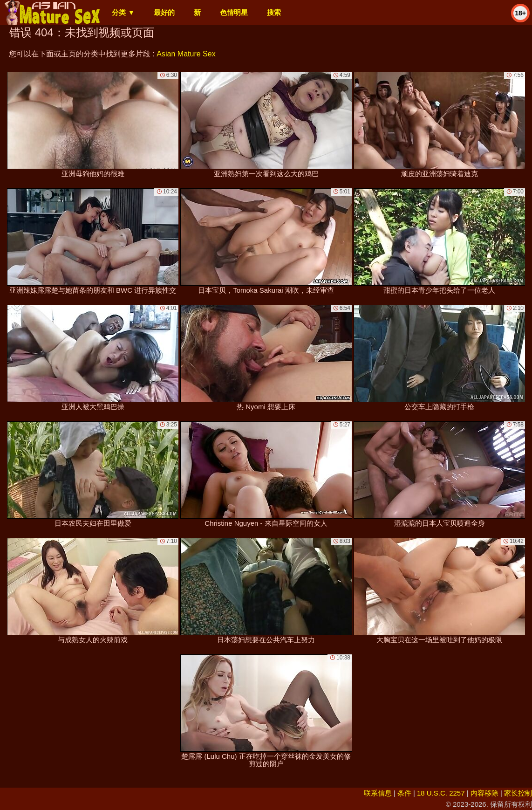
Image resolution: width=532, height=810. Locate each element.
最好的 (164, 12)
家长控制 (518, 793)
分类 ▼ (123, 12)
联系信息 (378, 793)
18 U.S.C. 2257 (441, 793)
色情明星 (234, 12)
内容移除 (484, 793)
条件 (404, 793)
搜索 (274, 12)
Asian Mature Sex (186, 54)
